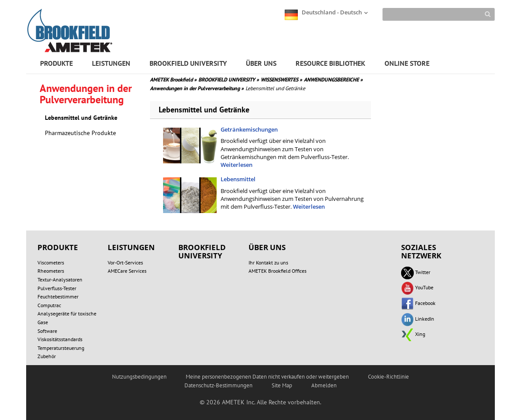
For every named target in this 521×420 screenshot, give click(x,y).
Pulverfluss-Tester (57, 288)
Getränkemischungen (249, 129)
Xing (413, 334)
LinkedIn (418, 319)
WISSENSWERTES (281, 80)
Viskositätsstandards (60, 339)
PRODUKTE (56, 63)
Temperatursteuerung (61, 348)
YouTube (417, 287)
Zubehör (47, 356)
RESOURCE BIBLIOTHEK (330, 63)
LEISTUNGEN (111, 63)
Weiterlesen (237, 165)
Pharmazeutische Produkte (80, 133)
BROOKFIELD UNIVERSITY (188, 63)
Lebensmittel (238, 179)
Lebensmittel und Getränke (81, 118)
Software (47, 331)
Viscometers (51, 262)
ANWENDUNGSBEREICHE (333, 80)
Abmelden (324, 385)
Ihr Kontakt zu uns (268, 262)
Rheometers (51, 271)
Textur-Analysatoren (60, 279)
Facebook (418, 303)
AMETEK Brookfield (173, 80)
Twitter (416, 272)
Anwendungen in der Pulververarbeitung (197, 88)
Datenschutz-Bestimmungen (218, 385)
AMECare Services (127, 271)
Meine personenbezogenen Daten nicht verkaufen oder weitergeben (267, 377)
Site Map (282, 385)
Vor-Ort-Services (125, 262)
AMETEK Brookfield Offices (278, 271)
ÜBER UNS (261, 63)
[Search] (439, 14)
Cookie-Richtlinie (388, 377)
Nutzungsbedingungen (139, 377)
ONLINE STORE (407, 63)
